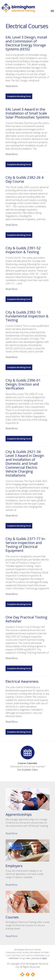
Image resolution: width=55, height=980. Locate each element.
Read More (12, 833)
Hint (28, 958)
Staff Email (14, 958)
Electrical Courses (27, 26)
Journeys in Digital (39, 958)
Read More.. (12, 86)
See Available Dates (28, 770)
